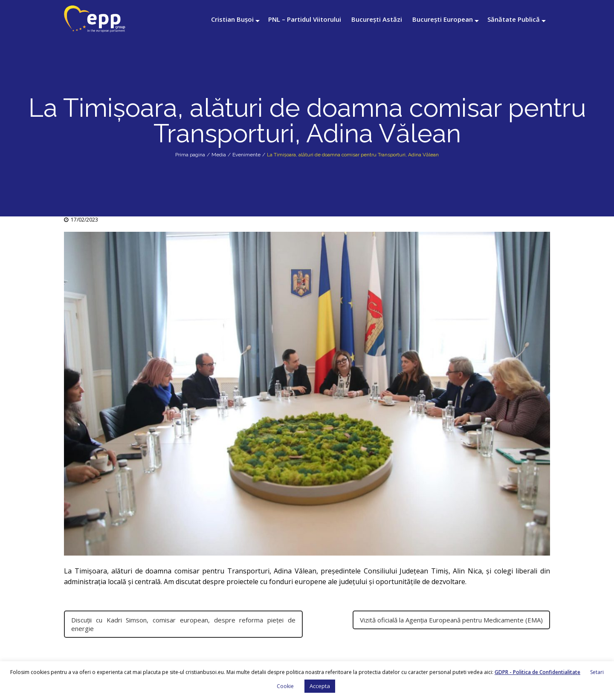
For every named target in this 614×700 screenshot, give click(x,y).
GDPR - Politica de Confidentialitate (537, 672)
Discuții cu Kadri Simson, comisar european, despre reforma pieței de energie (183, 624)
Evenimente (246, 155)
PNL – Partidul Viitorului (305, 19)
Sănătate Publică (514, 19)
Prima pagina (190, 155)
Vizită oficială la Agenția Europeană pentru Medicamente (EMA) (451, 620)
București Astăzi (377, 19)
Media (219, 155)
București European (443, 19)
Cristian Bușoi (232, 19)
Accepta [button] (320, 686)
